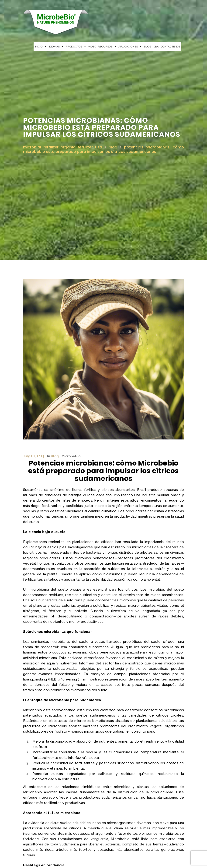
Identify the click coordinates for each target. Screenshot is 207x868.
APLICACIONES (130, 47)
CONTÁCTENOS (171, 47)
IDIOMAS (56, 47)
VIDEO (92, 47)
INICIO (41, 47)
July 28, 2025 (34, 456)
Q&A (156, 47)
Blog (55, 456)
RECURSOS (107, 47)
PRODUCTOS (76, 47)
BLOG (148, 47)
